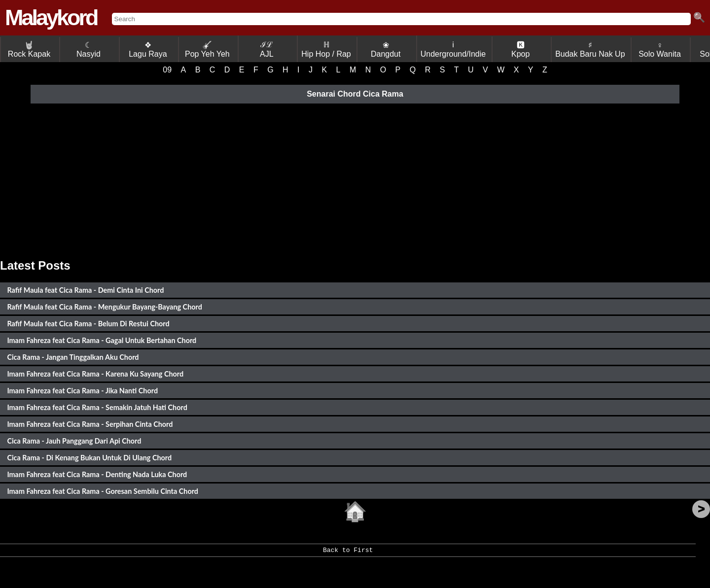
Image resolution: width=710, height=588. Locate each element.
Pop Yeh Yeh (207, 50)
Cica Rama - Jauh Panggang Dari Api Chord (74, 441)
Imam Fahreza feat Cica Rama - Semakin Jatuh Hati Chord (97, 407)
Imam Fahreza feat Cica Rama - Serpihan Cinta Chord (90, 424)
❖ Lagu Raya (148, 50)
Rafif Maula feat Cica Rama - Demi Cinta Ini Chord (85, 290)
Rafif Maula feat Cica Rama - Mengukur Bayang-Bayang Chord (104, 307)
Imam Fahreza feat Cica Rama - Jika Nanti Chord (82, 391)
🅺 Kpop (520, 50)
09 (167, 70)
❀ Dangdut (386, 50)
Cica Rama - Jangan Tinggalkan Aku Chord (73, 357)
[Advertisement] (355, 180)
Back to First (348, 553)
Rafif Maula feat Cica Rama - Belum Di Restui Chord (88, 324)
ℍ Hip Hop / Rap (326, 49)
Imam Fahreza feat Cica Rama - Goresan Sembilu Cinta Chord (103, 491)
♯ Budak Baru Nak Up (590, 50)
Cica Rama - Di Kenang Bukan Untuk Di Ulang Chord (89, 458)
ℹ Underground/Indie (453, 49)
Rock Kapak (29, 50)
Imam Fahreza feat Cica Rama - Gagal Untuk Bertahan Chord (102, 340)
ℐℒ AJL (267, 49)
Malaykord (51, 17)
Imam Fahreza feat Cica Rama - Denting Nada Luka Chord (97, 474)
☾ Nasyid (89, 50)
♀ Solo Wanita (660, 50)
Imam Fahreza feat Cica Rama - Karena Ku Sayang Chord (95, 374)
